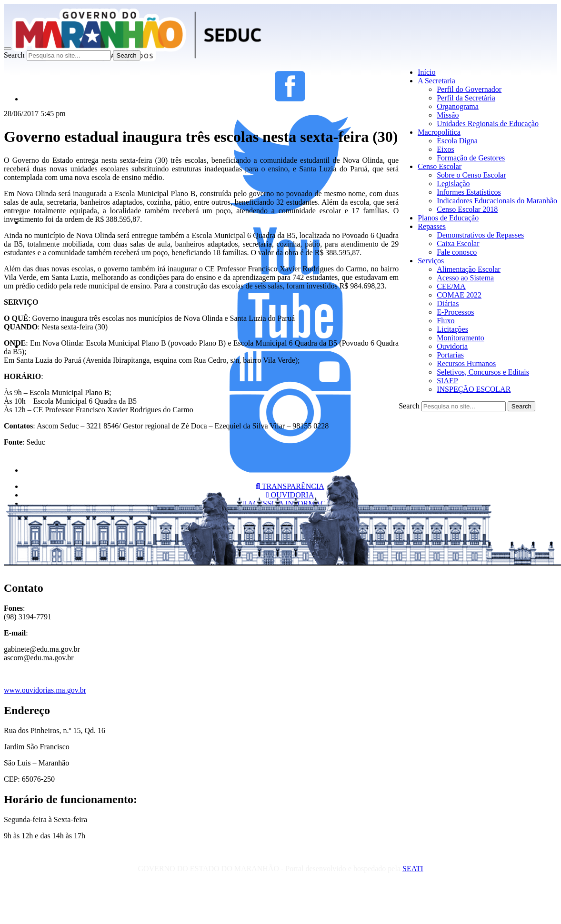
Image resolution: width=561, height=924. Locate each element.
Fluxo (446, 321)
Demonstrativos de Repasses (480, 235)
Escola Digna (457, 141)
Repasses (432, 226)
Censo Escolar (440, 166)
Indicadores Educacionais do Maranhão (497, 201)
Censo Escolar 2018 (467, 209)
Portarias (450, 355)
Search (14, 55)
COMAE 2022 (459, 295)
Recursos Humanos (466, 363)
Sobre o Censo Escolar (471, 175)
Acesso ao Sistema (465, 278)
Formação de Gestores (471, 158)
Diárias (448, 303)
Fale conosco (457, 252)
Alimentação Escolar (469, 269)
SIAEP (447, 381)
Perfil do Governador (469, 89)
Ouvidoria (452, 346)
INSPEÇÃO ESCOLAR (474, 389)
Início (426, 72)
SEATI (413, 869)
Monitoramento (461, 338)
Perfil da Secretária (466, 98)
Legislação (453, 184)
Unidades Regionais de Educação (488, 124)
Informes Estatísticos (469, 192)
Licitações (452, 329)
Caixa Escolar (458, 243)
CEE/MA (451, 286)
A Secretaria (436, 81)
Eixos (445, 149)
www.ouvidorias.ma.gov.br (45, 690)
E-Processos (455, 312)
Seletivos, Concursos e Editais (483, 372)
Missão (448, 115)
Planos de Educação (448, 218)
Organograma (458, 106)
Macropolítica (439, 132)
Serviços (431, 261)
